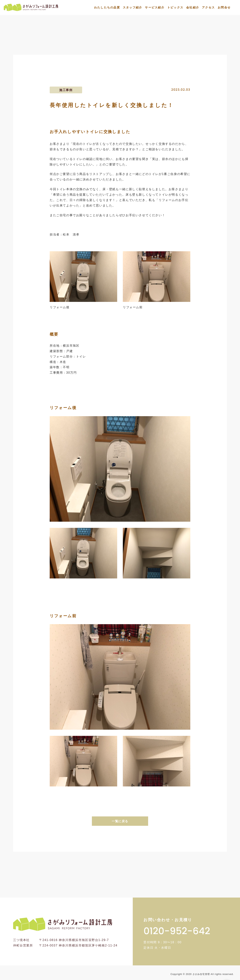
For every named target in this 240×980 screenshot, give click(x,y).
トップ (117, 46)
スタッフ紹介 (133, 7)
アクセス (208, 7)
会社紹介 (193, 7)
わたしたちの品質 (107, 7)
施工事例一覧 (142, 46)
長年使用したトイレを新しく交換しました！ (194, 46)
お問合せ (224, 7)
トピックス (175, 7)
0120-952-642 (177, 931)
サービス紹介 (155, 7)
